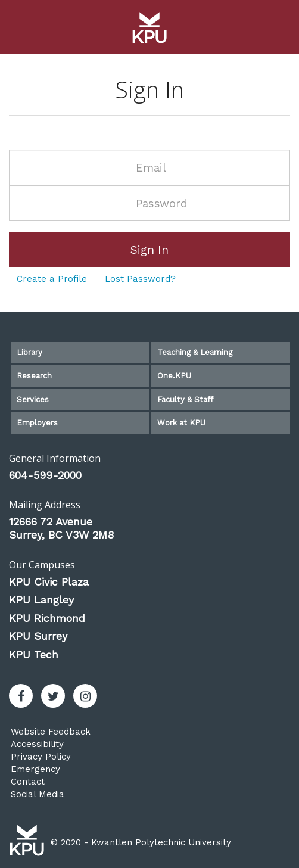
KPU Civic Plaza (49, 582)
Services (33, 399)
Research (34, 376)
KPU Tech (34, 654)
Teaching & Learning (195, 352)
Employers (37, 423)
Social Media (38, 794)
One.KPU (174, 376)
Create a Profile (52, 279)
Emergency (35, 769)
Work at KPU (181, 423)
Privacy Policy (41, 757)
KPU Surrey (38, 636)
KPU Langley (41, 600)
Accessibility (37, 744)
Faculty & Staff (185, 399)
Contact (28, 782)
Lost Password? (140, 279)
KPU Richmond (47, 618)
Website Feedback (51, 732)
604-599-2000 (45, 475)
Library (29, 352)
